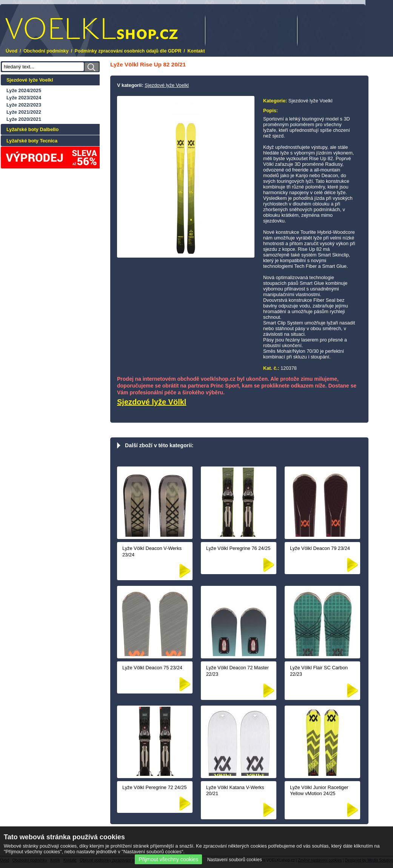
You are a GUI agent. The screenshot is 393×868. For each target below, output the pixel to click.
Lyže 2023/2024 (24, 98)
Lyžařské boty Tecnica (32, 141)
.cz (92, 29)
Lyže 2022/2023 (24, 105)
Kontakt (196, 51)
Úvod (12, 51)
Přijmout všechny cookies (168, 859)
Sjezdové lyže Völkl (152, 402)
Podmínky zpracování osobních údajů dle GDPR (128, 51)
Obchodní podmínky (46, 51)
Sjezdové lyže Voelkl (30, 80)
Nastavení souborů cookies (235, 860)
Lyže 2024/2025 (24, 90)
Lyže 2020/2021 (24, 119)
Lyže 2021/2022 (24, 112)
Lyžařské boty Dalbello (32, 129)
